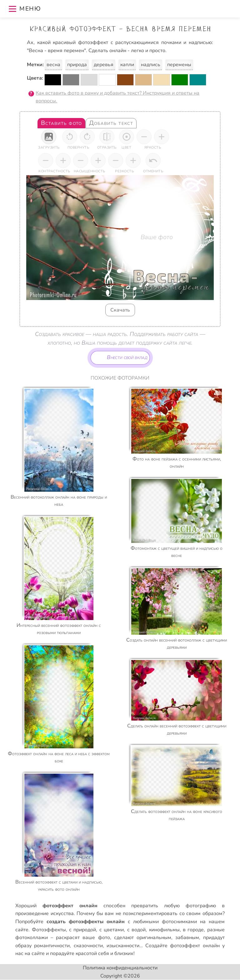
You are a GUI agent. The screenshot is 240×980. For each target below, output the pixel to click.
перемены (179, 65)
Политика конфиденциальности (120, 968)
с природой (82, 930)
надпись (151, 65)
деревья (104, 65)
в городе (193, 930)
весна (53, 65)
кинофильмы (164, 930)
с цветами (112, 930)
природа (77, 65)
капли (127, 65)
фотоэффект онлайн (195, 946)
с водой (136, 930)
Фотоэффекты (49, 930)
